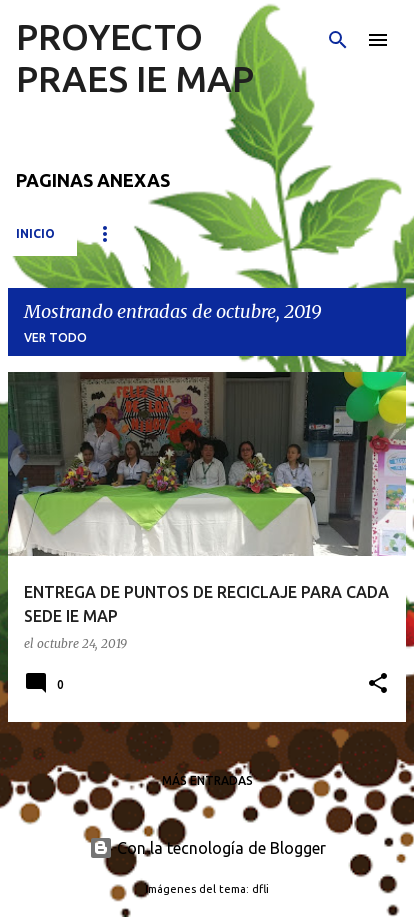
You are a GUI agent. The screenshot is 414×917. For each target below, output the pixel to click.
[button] (378, 684)
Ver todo (55, 337)
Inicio (35, 233)
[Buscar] (338, 40)
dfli (260, 889)
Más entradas (207, 780)
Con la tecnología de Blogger (207, 848)
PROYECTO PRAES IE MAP (135, 57)
